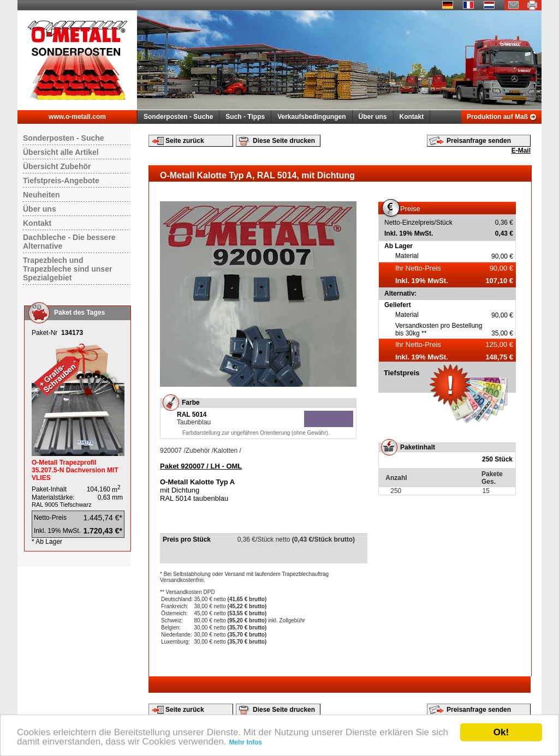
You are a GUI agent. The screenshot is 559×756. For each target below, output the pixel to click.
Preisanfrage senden (479, 141)
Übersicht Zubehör (57, 166)
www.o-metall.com (77, 117)
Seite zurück (185, 141)
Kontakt (412, 117)
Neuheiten (41, 195)
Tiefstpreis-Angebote (61, 181)
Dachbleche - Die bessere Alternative (69, 242)
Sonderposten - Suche (178, 117)
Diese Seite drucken (284, 141)
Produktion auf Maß (497, 117)
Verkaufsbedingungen (311, 117)
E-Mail (521, 151)
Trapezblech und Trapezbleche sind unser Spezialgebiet (67, 269)
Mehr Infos (245, 742)
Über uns (373, 117)
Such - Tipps (245, 117)
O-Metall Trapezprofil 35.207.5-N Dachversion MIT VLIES (75, 470)
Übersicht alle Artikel (61, 152)
